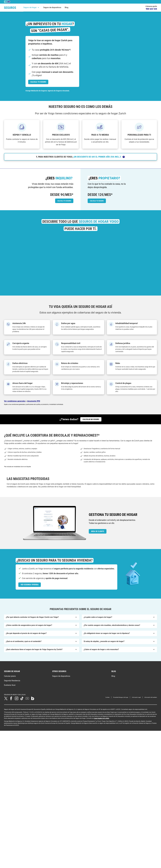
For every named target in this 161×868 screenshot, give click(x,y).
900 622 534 (151, 9)
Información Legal (136, 717)
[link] (38, 82)
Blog (67, 7)
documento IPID (34, 401)
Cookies (107, 717)
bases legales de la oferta (102, 738)
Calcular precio (10, 696)
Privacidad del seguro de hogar (121, 717)
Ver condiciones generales (15, 401)
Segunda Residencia (12, 701)
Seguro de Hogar (30, 7)
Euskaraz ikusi (10, 705)
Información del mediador (151, 717)
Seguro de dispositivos (52, 7)
